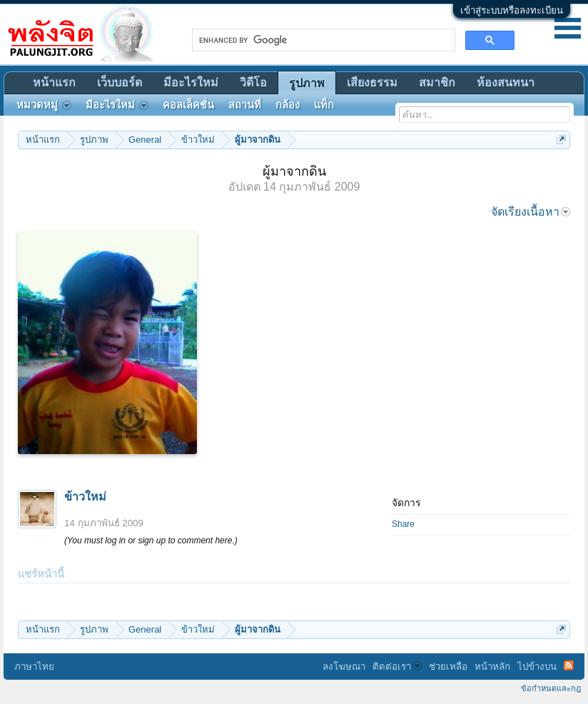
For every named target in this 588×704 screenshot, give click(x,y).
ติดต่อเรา (397, 667)
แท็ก (324, 105)
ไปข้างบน (537, 667)
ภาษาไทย (34, 667)
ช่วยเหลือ (448, 667)
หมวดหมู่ (44, 105)
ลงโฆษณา (344, 667)
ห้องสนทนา (506, 82)
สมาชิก (437, 82)
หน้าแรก (54, 82)
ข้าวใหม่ (85, 497)
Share (403, 524)
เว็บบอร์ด (120, 82)
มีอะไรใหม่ (191, 82)
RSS (569, 665)
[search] (322, 40)
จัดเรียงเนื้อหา (531, 212)
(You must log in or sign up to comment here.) (151, 540)
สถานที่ (245, 105)
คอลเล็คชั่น (188, 105)
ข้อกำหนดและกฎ (551, 688)
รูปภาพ (307, 83)
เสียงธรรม (372, 82)
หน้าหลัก (492, 667)
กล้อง (288, 105)
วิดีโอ (253, 82)
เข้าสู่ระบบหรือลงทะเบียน (512, 10)
